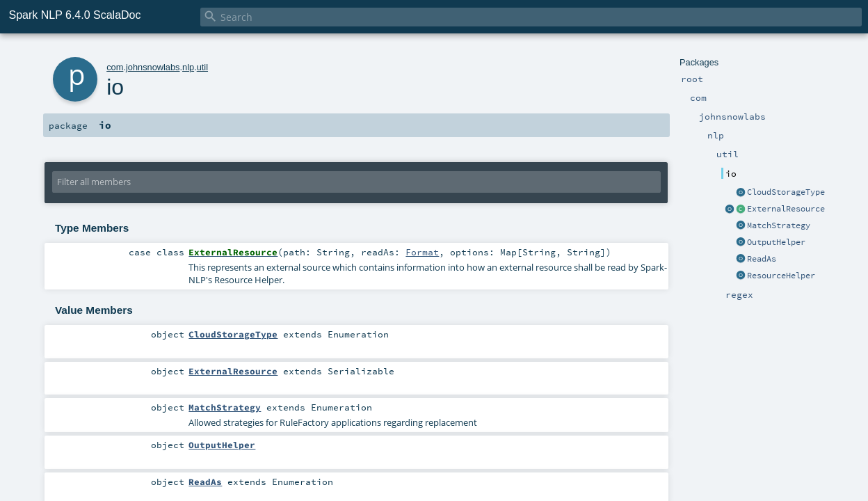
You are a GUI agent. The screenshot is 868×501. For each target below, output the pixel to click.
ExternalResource (786, 209)
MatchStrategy (779, 225)
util (202, 67)
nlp (188, 67)
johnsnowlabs (153, 67)
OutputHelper (776, 242)
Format (422, 252)
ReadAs (762, 259)
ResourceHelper (781, 276)
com (115, 67)
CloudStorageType (786, 192)
